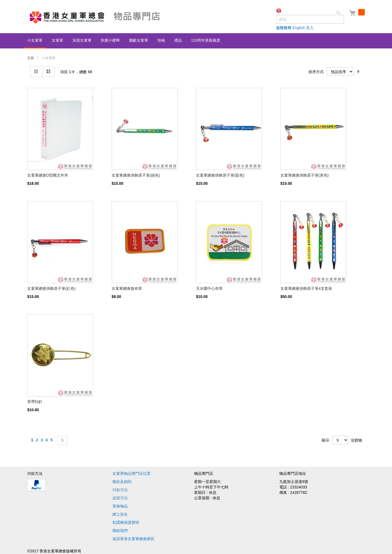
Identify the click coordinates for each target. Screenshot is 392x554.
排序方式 (316, 72)
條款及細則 (122, 482)
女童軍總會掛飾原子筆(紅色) (51, 288)
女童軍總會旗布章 (127, 288)
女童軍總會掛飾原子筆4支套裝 (306, 288)
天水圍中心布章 (209, 288)
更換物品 (120, 506)
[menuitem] (35, 41)
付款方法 (120, 490)
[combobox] (310, 19)
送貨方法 (120, 498)
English (299, 28)
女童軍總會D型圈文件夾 (48, 175)
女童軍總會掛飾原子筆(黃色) (304, 175)
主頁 (31, 58)
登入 (310, 28)
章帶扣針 (35, 402)
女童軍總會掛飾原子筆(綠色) (136, 175)
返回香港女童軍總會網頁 (133, 539)
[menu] (196, 41)
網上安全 (120, 514)
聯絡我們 (120, 531)
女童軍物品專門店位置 (131, 473)
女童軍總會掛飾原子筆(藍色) (220, 175)
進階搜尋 (284, 28)
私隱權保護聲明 (126, 522)
